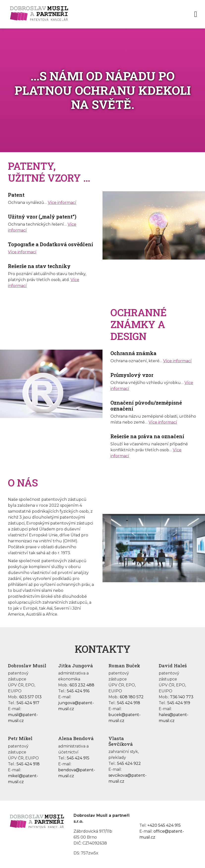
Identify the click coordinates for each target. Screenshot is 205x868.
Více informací (62, 203)
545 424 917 (28, 703)
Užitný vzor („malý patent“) (42, 217)
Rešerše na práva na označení (147, 436)
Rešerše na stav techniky (39, 266)
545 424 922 (129, 763)
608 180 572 (132, 697)
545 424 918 (129, 703)
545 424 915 (78, 758)
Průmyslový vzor (132, 375)
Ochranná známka (133, 353)
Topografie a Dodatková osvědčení (51, 244)
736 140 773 (182, 697)
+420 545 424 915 (164, 825)
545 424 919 (179, 703)
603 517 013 (30, 697)
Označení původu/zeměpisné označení (146, 406)
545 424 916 (78, 691)
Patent (16, 195)
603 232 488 (82, 685)
